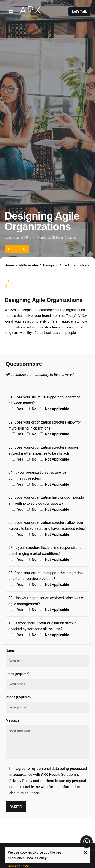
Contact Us (17, 249)
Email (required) (47, 681)
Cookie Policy (36, 858)
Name (47, 658)
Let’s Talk (79, 11)
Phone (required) (47, 704)
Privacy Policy (21, 781)
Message (47, 740)
